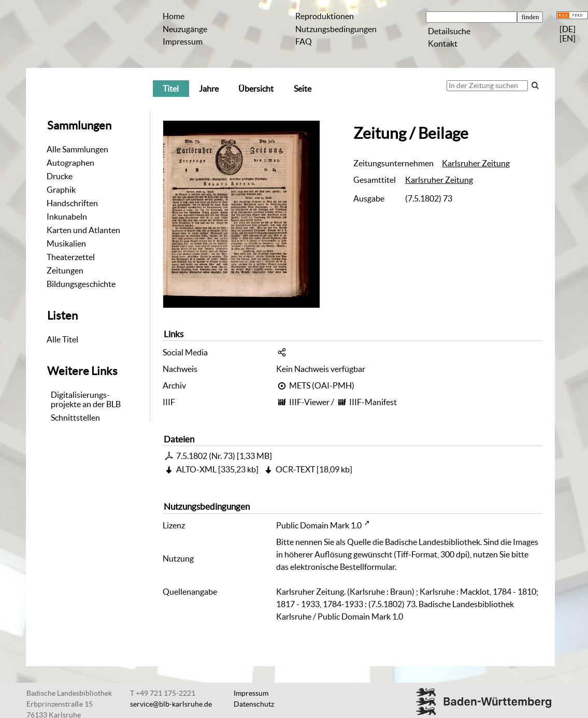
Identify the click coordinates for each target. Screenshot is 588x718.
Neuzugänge (185, 29)
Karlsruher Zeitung (476, 163)
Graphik (61, 190)
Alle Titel (62, 339)
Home (174, 16)
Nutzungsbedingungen (336, 29)
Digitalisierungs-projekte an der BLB (86, 399)
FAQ (304, 41)
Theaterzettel (71, 257)
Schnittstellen (75, 418)
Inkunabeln (67, 217)
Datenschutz (254, 704)
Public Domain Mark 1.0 (319, 525)
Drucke (60, 176)
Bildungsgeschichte (81, 284)
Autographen (70, 163)
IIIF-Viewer (309, 402)
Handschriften (72, 203)
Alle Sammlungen (77, 149)
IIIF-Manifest (373, 402)
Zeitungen (65, 270)
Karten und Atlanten (83, 230)
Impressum (183, 41)
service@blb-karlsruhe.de (171, 704)
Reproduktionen (325, 16)
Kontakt (443, 44)
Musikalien (66, 243)
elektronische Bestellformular (342, 567)
